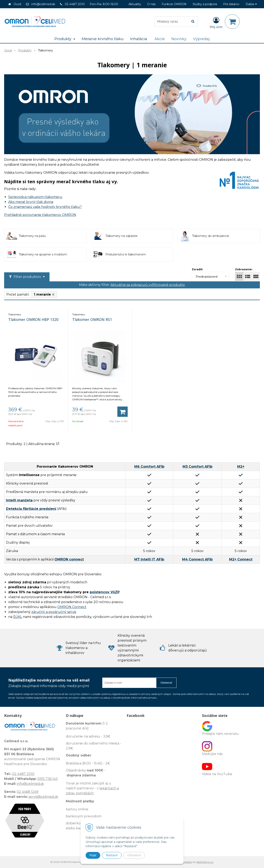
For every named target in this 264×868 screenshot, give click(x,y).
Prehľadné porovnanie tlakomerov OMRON (40, 215)
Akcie (160, 39)
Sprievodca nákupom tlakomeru (35, 197)
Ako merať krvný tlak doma (31, 202)
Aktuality (135, 4)
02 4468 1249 (28, 792)
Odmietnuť (134, 855)
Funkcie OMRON (174, 4)
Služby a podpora (205, 4)
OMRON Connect (72, 607)
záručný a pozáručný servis (54, 612)
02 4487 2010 (75, 4)
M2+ (241, 467)
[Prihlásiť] (216, 22)
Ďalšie (251, 4)
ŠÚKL (18, 617)
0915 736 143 (48, 779)
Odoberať (166, 683)
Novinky (179, 39)
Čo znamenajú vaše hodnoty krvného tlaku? (45, 207)
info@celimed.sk (43, 4)
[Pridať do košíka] (123, 412)
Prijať (93, 855)
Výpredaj (201, 39)
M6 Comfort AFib (149, 467)
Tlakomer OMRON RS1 (92, 319)
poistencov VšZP (105, 592)
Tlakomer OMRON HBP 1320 (33, 319)
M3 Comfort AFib (197, 467)
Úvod (17, 4)
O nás (151, 4)
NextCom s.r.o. (205, 862)
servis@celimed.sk (43, 797)
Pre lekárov (231, 4)
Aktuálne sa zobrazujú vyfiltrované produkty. (148, 285)
